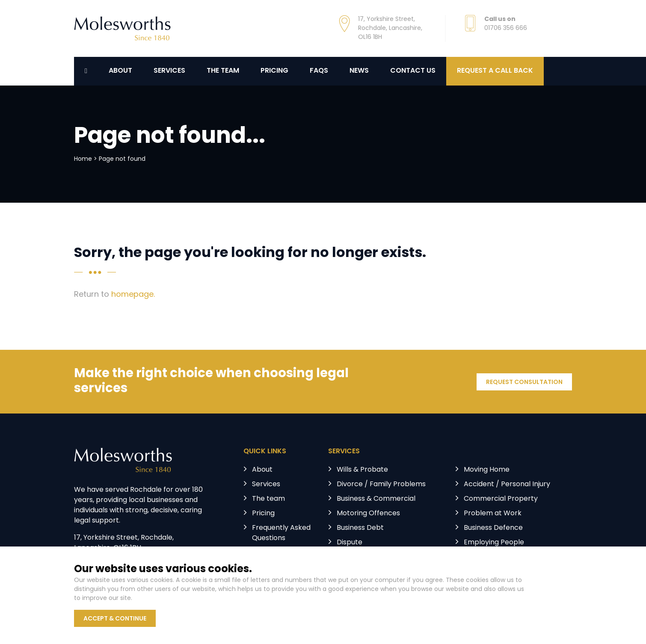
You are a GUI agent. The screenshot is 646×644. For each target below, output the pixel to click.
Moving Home (487, 470)
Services (169, 71)
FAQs (319, 71)
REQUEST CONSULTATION (524, 383)
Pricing (274, 71)
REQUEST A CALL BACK (495, 71)
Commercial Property (501, 499)
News (359, 71)
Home (83, 159)
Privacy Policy (184, 597)
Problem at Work (493, 514)
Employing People (494, 543)
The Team (223, 71)
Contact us (413, 71)
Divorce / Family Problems (381, 484)
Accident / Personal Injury (507, 484)
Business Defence (493, 528)
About (120, 71)
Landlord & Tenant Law (375, 557)
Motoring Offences (368, 514)
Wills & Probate (362, 470)
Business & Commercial (376, 499)
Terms (229, 597)
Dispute (350, 543)
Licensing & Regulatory (502, 557)
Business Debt (360, 528)
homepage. (133, 295)
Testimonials (273, 553)
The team (268, 499)
